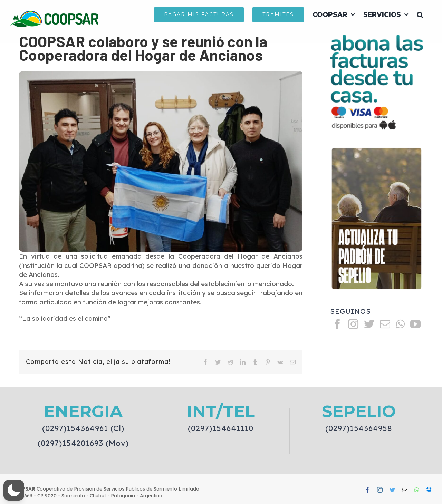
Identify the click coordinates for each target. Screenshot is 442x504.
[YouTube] (415, 324)
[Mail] (385, 324)
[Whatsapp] (400, 324)
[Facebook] (337, 324)
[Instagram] (353, 324)
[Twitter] (369, 324)
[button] (420, 14)
